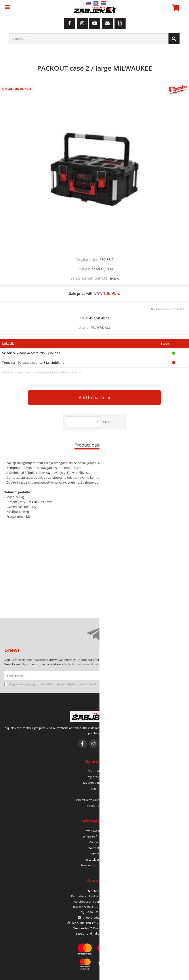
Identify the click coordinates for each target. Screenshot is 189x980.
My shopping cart (95, 783)
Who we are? (95, 831)
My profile (94, 771)
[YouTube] (95, 23)
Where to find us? (94, 836)
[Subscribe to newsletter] (180, 675)
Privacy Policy (94, 806)
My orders (94, 777)
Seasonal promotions (94, 865)
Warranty (95, 848)
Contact (94, 842)
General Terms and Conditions (95, 800)
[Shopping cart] (175, 8)
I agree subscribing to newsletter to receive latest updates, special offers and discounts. (67, 684)
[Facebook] (70, 23)
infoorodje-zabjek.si (97, 918)
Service (95, 854)
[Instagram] (82, 23)
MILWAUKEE (101, 327)
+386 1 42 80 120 (94, 912)
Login (94, 788)
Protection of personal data (81, 664)
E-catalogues (94, 859)
